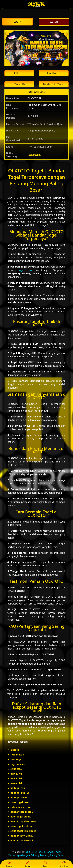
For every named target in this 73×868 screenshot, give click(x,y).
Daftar (27, 864)
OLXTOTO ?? (34, 98)
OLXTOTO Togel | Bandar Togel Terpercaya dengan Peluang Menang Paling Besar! (37, 854)
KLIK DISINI (34, 155)
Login (46, 864)
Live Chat (64, 864)
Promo (9, 864)
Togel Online (26, 270)
